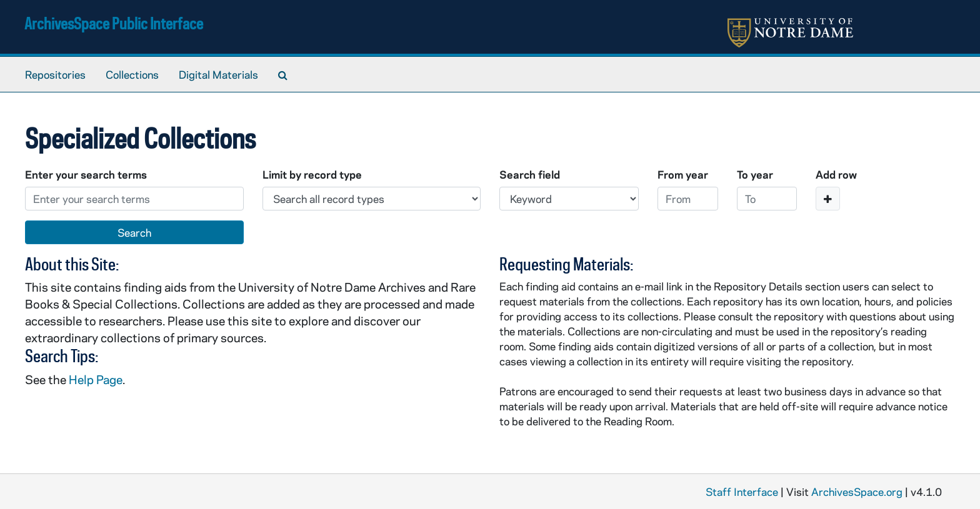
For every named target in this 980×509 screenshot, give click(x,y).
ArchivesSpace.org (857, 492)
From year (683, 174)
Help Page (96, 379)
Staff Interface (742, 492)
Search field (530, 174)
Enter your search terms (86, 174)
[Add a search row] (828, 199)
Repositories (55, 74)
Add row (836, 174)
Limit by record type (312, 174)
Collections (132, 74)
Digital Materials (218, 74)
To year (755, 174)
